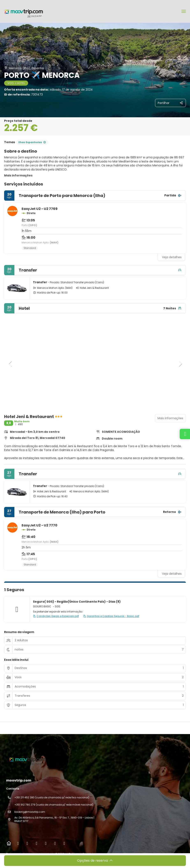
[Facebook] (18, 843)
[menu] (184, 11)
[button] (10, 364)
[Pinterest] (55, 843)
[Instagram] (27, 843)
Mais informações (18, 175)
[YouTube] (46, 843)
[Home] (9, 843)
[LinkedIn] (64, 843)
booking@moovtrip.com (30, 812)
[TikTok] (36, 843)
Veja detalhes (172, 257)
